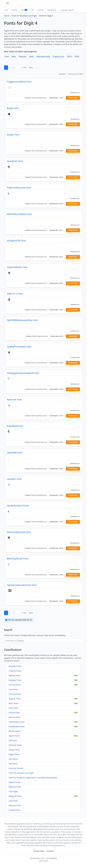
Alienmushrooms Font (19, 532)
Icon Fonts (13, 759)
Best (14, 56)
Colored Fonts (15, 810)
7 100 (24, 68)
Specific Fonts (14, 782)
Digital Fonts (14, 754)
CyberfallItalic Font (17, 267)
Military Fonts (14, 676)
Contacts (50, 851)
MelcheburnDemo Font (19, 214)
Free (6, 10)
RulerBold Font (15, 426)
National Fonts (15, 805)
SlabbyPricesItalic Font (19, 347)
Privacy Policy (39, 851)
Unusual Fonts (15, 694)
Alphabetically (43, 56)
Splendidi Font (15, 453)
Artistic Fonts (14, 750)
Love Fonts (13, 801)
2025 (69, 56)
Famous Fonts (15, 685)
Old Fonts (13, 740)
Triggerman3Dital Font (19, 82)
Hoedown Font (15, 161)
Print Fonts (13, 708)
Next (31, 68)
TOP (32, 10)
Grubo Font (13, 135)
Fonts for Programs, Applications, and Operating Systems (33, 778)
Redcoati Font (14, 400)
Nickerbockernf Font (18, 506)
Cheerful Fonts (15, 671)
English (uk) (58, 56)
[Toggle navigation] (8, 3)
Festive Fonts (14, 713)
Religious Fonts (15, 796)
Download (73, 98)
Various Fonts (14, 717)
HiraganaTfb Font (16, 241)
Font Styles (13, 791)
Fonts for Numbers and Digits (21, 773)
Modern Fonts (15, 731)
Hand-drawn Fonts (17, 722)
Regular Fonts (15, 699)
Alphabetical (52, 10)
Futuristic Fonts (15, 745)
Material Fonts (15, 787)
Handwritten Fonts (17, 727)
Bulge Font (13, 108)
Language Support (67, 10)
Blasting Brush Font (18, 559)
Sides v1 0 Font (15, 294)
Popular (40, 10)
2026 (77, 56)
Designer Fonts (15, 680)
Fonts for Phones (16, 768)
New (24, 10)
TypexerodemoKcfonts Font (22, 585)
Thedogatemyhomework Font (23, 373)
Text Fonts (13, 764)
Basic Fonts (13, 703)
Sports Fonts (14, 736)
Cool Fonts (13, 689)
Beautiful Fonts (15, 666)
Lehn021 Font (14, 479)
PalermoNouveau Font (19, 188)
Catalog (14, 10)
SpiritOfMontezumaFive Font (22, 320)
